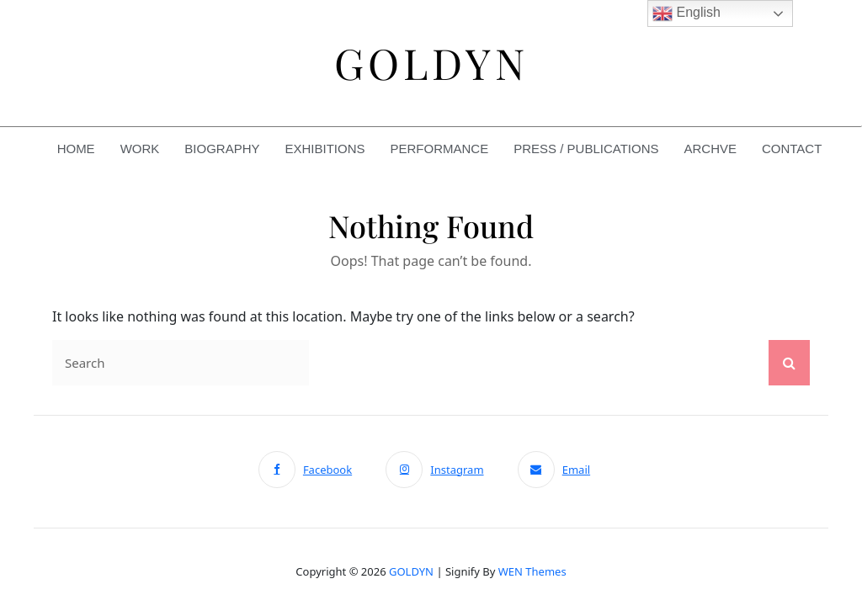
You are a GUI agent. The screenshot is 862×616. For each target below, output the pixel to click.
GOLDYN (411, 571)
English (686, 13)
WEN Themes (532, 571)
